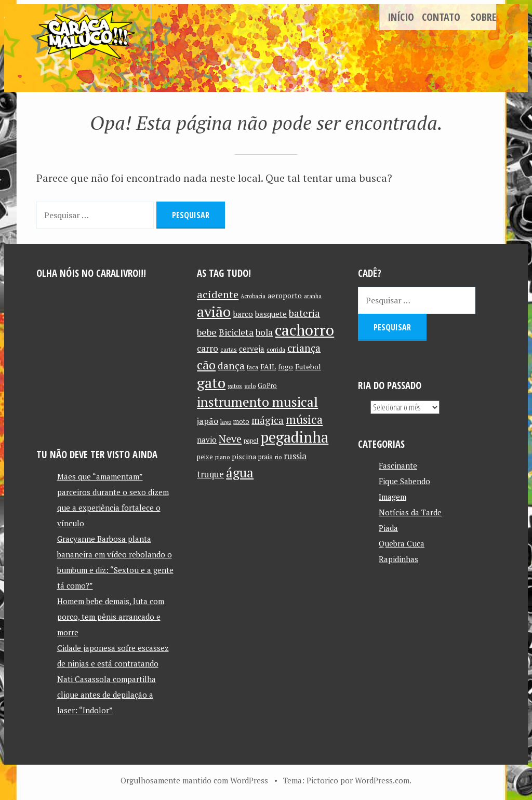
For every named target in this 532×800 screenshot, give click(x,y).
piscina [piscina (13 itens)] (244, 456)
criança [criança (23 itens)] (304, 348)
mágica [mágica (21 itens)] (268, 420)
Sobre (483, 17)
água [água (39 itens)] (240, 472)
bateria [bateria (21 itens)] (304, 313)
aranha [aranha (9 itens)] (313, 296)
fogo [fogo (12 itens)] (285, 367)
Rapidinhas (398, 559)
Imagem (393, 497)
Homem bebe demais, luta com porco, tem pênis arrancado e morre (111, 617)
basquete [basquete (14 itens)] (271, 314)
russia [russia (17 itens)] (295, 456)
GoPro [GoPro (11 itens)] (267, 386)
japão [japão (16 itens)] (208, 421)
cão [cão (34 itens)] (206, 365)
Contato (441, 17)
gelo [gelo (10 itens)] (250, 386)
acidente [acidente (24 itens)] (218, 294)
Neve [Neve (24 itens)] (230, 439)
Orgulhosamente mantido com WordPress (194, 780)
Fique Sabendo (404, 481)
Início (401, 17)
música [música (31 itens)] (304, 419)
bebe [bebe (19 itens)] (207, 332)
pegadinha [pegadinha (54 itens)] (294, 437)
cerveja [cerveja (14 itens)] (252, 349)
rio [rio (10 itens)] (278, 457)
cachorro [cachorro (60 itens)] (304, 330)
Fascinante (398, 465)
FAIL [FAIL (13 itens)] (268, 366)
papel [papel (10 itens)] (251, 440)
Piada (388, 528)
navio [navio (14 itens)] (207, 440)
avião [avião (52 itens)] (214, 311)
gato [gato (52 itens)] (211, 383)
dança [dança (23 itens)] (231, 366)
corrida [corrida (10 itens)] (276, 349)
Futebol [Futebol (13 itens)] (308, 366)
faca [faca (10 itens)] (252, 367)
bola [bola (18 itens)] (264, 332)
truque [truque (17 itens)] (210, 474)
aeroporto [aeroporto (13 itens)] (285, 295)
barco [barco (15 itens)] (243, 314)
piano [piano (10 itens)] (222, 457)
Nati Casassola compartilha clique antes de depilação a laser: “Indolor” (107, 695)
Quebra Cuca (402, 543)
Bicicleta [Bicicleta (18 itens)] (236, 332)
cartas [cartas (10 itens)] (229, 349)
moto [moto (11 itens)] (241, 422)
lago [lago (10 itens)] (226, 422)
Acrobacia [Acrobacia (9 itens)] (253, 296)
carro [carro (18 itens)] (208, 348)
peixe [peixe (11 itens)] (205, 457)
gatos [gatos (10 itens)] (235, 386)
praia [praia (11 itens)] (265, 457)
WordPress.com (382, 780)
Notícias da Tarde (410, 512)
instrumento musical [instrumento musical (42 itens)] (257, 402)
